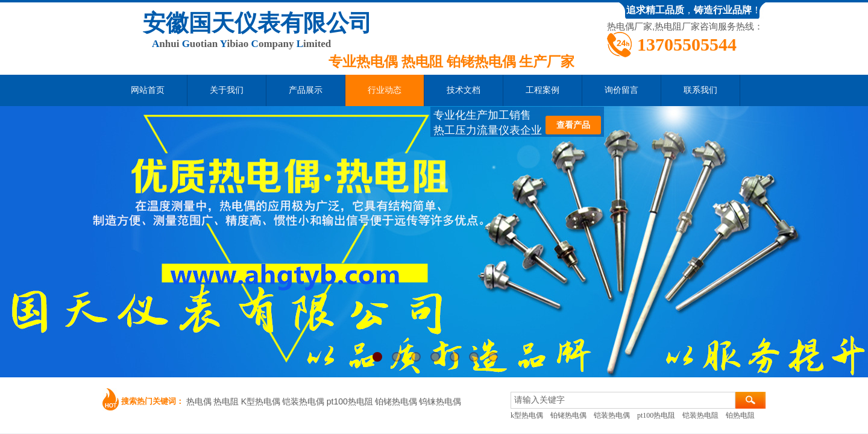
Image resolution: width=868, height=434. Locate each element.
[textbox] (623, 400)
